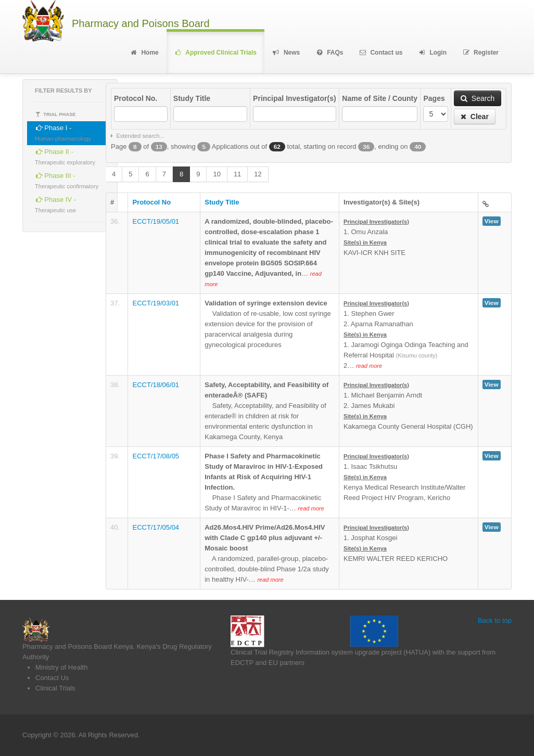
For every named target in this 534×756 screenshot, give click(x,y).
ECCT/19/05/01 (156, 221)
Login (432, 53)
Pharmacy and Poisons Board (141, 24)
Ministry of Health (61, 667)
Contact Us (52, 678)
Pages (434, 98)
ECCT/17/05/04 (156, 527)
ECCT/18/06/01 (156, 385)
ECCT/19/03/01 (156, 303)
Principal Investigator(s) (294, 98)
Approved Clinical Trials (215, 53)
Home (144, 53)
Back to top (495, 620)
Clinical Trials (55, 688)
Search (478, 98)
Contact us (381, 53)
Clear (475, 117)
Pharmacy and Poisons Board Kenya (78, 646)
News (286, 53)
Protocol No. (136, 98)
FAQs (329, 53)
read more (369, 366)
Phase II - (65, 155)
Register (480, 53)
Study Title (192, 98)
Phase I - (63, 131)
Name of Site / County (380, 98)
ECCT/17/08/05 (156, 456)
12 (258, 174)
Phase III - (67, 179)
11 (237, 174)
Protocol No (151, 202)
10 (217, 174)
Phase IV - (55, 203)
